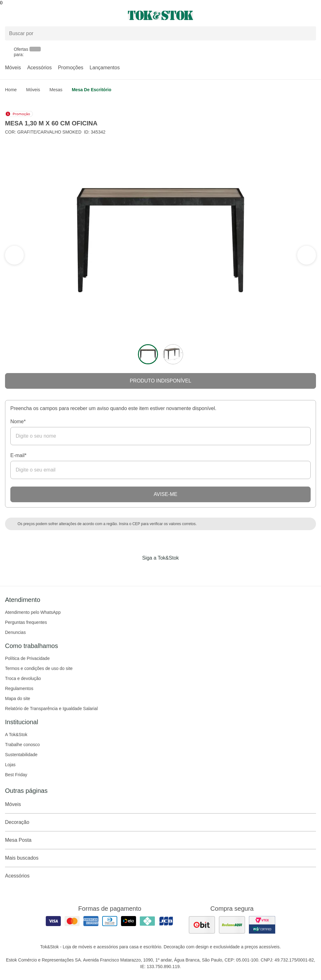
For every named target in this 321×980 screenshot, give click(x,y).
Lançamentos (105, 68)
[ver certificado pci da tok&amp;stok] (262, 925)
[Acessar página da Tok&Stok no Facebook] (134, 571)
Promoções (71, 68)
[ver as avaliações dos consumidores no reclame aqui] (232, 925)
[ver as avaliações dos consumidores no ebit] (202, 925)
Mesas (56, 90)
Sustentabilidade (21, 755)
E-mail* (18, 455)
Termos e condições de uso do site (39, 668)
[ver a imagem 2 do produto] (173, 354)
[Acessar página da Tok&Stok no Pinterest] (169, 571)
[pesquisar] (308, 34)
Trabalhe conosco (22, 745)
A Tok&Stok (16, 735)
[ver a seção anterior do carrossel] (307, 255)
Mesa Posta (160, 840)
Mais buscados (160, 858)
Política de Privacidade (27, 658)
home (11, 90)
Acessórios (39, 68)
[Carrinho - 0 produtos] (312, 15)
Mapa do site (18, 698)
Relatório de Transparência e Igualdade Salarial (51, 709)
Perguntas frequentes (26, 622)
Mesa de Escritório (92, 90)
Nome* (18, 422)
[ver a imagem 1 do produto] (148, 354)
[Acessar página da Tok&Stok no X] (187, 571)
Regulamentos (19, 688)
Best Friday (16, 775)
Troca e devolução (23, 678)
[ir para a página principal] (160, 15)
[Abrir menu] (53, 15)
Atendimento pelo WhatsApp (33, 612)
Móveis (13, 68)
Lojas (10, 765)
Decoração (160, 822)
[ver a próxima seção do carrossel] (14, 255)
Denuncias (15, 632)
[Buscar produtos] (160, 33)
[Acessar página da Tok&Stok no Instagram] (152, 571)
